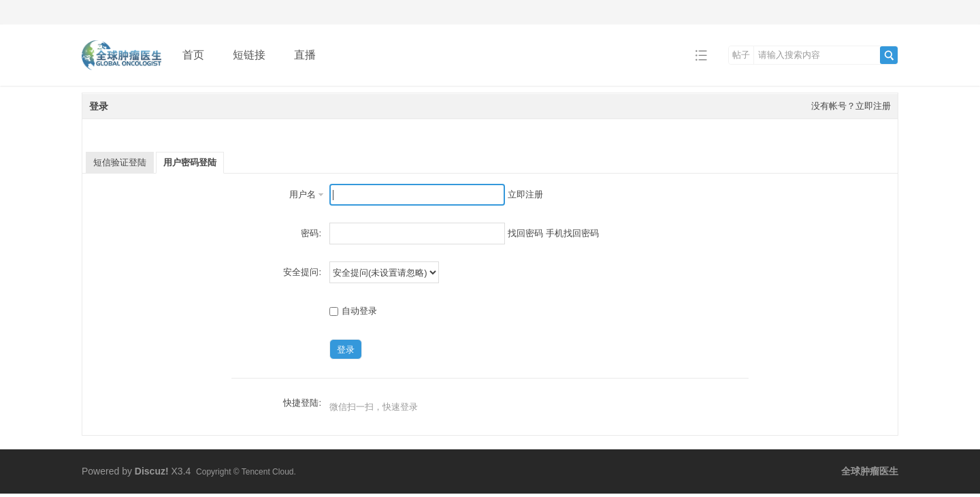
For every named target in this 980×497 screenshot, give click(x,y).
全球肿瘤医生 (870, 471)
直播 (305, 55)
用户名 (303, 194)
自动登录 (353, 311)
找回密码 (525, 233)
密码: (311, 233)
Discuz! (152, 471)
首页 (193, 55)
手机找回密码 (572, 233)
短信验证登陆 (120, 162)
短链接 (249, 55)
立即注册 (525, 194)
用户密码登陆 (190, 162)
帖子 (741, 55)
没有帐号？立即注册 (851, 106)
